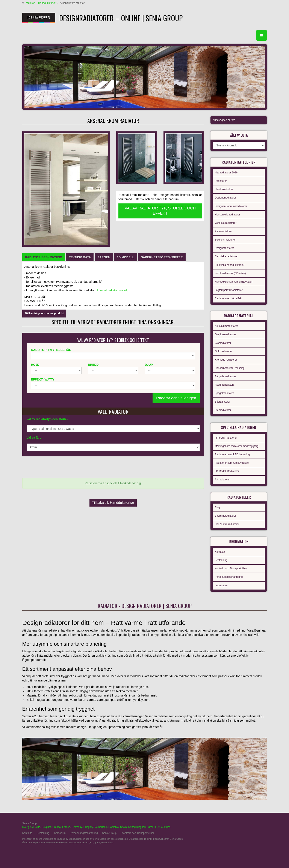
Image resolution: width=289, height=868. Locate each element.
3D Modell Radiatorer (227, 471)
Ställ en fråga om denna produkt (44, 313)
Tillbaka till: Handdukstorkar (113, 503)
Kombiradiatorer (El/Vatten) (230, 273)
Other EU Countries (159, 827)
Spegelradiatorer (224, 393)
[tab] (44, 257)
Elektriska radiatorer (226, 256)
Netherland (101, 827)
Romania (113, 827)
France (66, 827)
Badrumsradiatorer (225, 516)
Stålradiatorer (222, 402)
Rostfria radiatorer (225, 385)
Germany (77, 827)
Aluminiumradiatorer (226, 326)
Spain (123, 827)
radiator (30, 3)
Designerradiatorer (225, 198)
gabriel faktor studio (250, 826)
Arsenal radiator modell (112, 290)
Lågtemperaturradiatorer (229, 290)
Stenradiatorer (223, 410)
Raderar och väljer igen (176, 398)
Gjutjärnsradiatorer (225, 334)
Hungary (88, 827)
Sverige (27, 827)
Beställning (221, 560)
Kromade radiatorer (226, 360)
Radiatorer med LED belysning (232, 454)
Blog (217, 507)
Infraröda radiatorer (226, 438)
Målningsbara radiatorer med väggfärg (237, 446)
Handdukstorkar (47, 3)
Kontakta (220, 552)
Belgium (46, 827)
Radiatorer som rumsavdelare (232, 463)
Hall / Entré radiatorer (227, 524)
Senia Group (109, 833)
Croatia (57, 827)
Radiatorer (221, 181)
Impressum (221, 585)
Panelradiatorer (224, 231)
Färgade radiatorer (225, 376)
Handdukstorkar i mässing (230, 368)
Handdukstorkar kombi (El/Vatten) (234, 282)
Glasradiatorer (223, 343)
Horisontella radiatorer (227, 215)
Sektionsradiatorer (225, 240)
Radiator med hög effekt (228, 298)
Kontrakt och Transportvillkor (231, 569)
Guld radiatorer (223, 351)
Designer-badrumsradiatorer (231, 206)
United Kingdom (137, 827)
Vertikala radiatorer (226, 223)
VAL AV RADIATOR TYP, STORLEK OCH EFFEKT (160, 211)
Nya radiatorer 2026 (226, 173)
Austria (36, 827)
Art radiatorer (222, 480)
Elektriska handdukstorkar (230, 265)
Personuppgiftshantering (229, 577)
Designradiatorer (224, 248)
